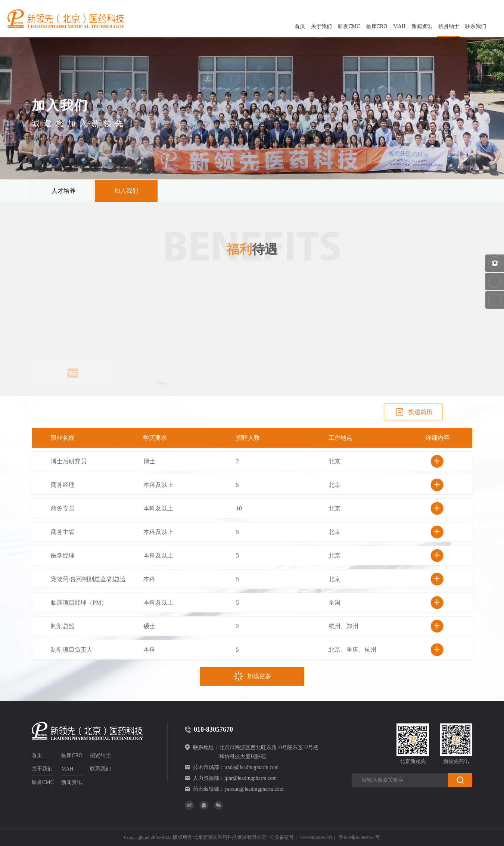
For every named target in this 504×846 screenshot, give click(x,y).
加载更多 (252, 676)
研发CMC (349, 26)
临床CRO (377, 26)
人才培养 (63, 191)
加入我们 (126, 191)
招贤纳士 (449, 26)
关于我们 (321, 26)
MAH (399, 26)
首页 (300, 26)
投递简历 (413, 412)
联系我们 (476, 26)
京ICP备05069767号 (359, 837)
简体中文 (477, 7)
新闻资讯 (422, 26)
